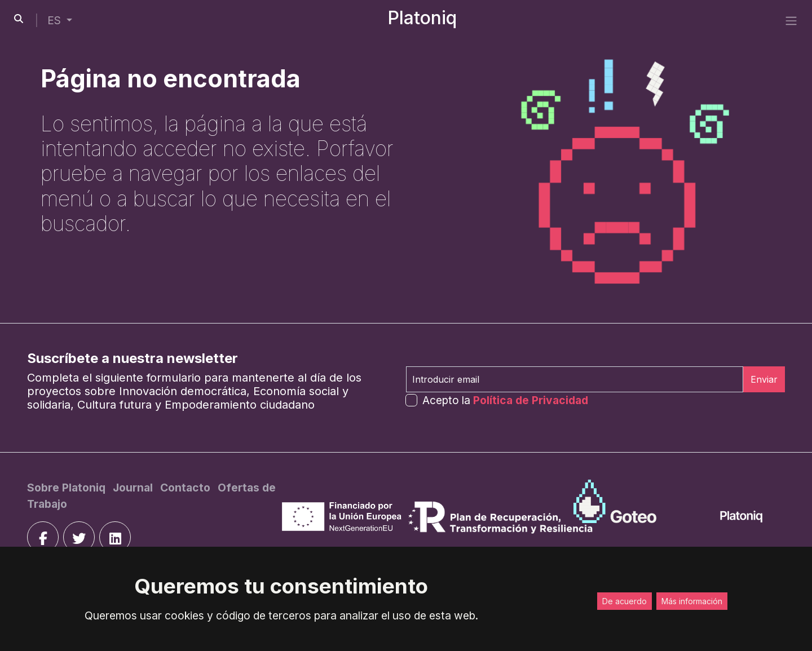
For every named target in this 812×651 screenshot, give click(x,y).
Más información (692, 601)
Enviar (764, 379)
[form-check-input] (411, 400)
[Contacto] (187, 488)
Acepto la (505, 400)
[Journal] (134, 488)
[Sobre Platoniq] (68, 488)
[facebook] (43, 537)
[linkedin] (115, 537)
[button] (60, 21)
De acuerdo (625, 601)
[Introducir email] (575, 379)
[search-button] (19, 19)
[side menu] (791, 20)
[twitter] (79, 537)
